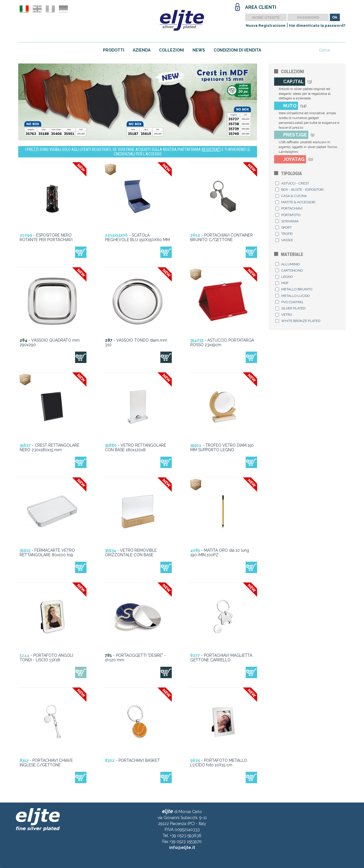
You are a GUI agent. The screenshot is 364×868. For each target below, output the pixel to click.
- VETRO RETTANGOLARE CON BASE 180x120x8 (136, 448)
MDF (282, 283)
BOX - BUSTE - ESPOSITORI (299, 190)
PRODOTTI (114, 50)
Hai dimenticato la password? (317, 25)
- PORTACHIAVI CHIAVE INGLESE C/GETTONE (46, 763)
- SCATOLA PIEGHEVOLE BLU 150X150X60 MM (137, 237)
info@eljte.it (182, 848)
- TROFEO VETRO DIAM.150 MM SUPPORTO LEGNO (222, 448)
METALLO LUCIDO (292, 296)
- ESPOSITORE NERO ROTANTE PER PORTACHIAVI (46, 237)
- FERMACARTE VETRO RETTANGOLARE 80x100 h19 (47, 553)
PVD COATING (289, 302)
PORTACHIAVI (289, 208)
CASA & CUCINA (291, 196)
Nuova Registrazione (266, 25)
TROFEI (284, 234)
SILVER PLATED (290, 308)
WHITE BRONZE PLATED (298, 321)
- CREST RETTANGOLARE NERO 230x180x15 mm (49, 448)
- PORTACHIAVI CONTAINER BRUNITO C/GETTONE (222, 237)
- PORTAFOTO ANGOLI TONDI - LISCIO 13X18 (46, 658)
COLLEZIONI (171, 50)
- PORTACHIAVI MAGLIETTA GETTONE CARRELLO (221, 658)
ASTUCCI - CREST (292, 183)
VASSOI (284, 240)
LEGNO (284, 277)
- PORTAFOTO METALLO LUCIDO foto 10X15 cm (219, 763)
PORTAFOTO (288, 215)
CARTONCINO (289, 270)
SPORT (284, 227)
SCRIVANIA (287, 221)
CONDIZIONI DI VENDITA (237, 50)
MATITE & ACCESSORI (295, 202)
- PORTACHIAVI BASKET (132, 760)
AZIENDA (142, 50)
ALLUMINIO (288, 264)
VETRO (284, 315)
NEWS (199, 50)
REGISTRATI (211, 149)
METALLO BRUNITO (294, 289)
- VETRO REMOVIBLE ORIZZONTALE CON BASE (131, 553)
